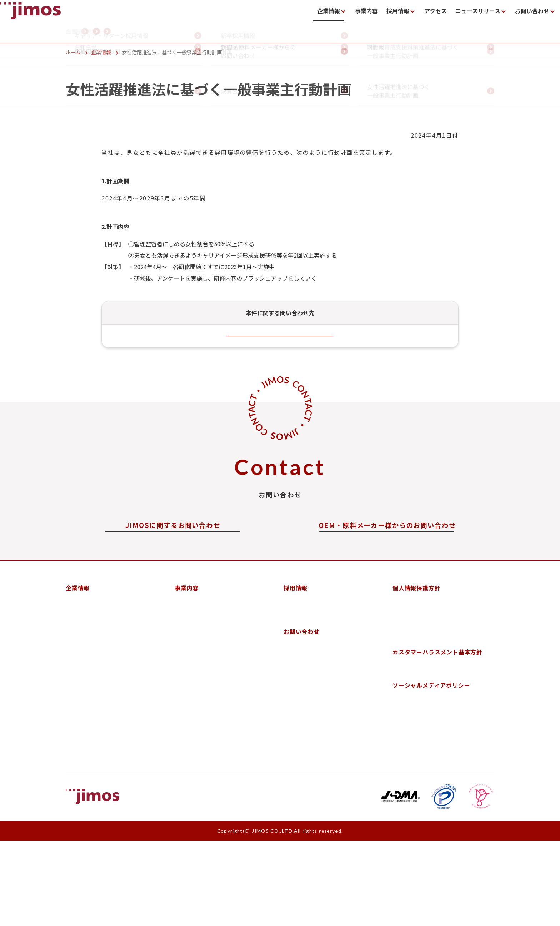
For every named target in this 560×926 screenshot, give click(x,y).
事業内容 (344, 22)
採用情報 (374, 22)
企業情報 (308, 22)
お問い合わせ (504, 22)
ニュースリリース (451, 22)
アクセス (409, 22)
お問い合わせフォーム (280, 347)
